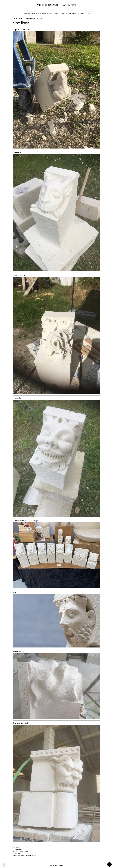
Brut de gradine (19, 651)
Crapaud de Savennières (22, 30)
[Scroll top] (109, 864)
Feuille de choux (19, 275)
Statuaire (63, 13)
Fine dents (17, 398)
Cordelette (17, 152)
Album (21, 18)
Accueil (24, 13)
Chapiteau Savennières (21, 723)
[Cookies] (4, 864)
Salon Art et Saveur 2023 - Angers (26, 521)
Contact (81, 13)
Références (72, 13)
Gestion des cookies (56, 865)
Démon (15, 592)
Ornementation (53, 13)
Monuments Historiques (37, 13)
